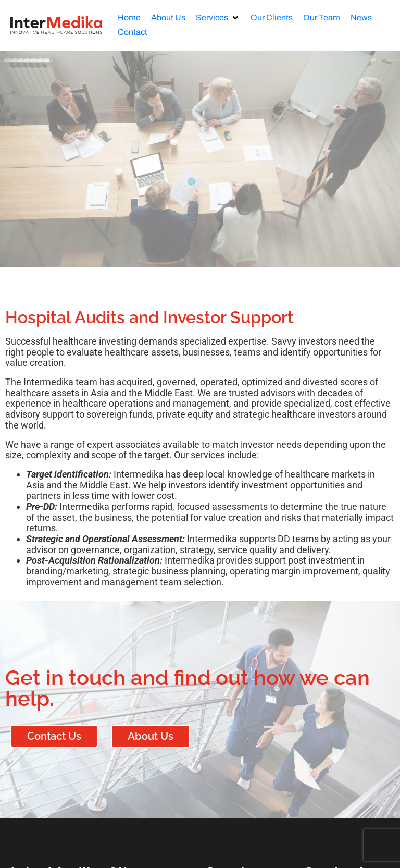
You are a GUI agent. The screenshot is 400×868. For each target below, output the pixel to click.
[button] (218, 18)
